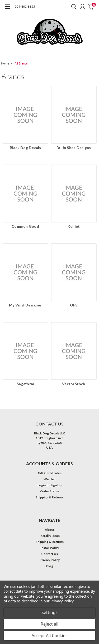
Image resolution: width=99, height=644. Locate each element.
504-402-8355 (25, 6)
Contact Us (49, 554)
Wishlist (50, 479)
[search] (73, 7)
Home (5, 64)
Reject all (49, 624)
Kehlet (74, 226)
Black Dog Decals (25, 148)
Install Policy (50, 548)
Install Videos (50, 536)
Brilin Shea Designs (74, 148)
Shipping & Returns (50, 497)
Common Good (25, 226)
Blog (50, 566)
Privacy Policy (50, 560)
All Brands (21, 64)
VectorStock (74, 384)
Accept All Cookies (50, 636)
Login (42, 485)
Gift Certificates (50, 473)
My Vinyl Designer (25, 305)
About (50, 530)
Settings (49, 612)
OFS (74, 305)
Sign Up (56, 485)
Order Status (50, 491)
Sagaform (25, 384)
